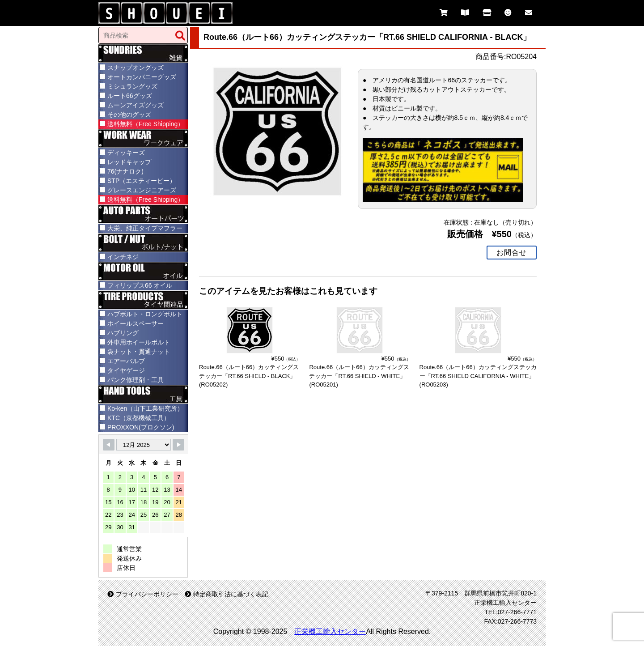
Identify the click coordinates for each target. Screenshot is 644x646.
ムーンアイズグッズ (136, 105)
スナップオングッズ (136, 68)
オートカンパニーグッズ (142, 77)
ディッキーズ (126, 153)
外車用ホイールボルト (139, 342)
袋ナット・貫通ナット (139, 352)
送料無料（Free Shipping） (146, 124)
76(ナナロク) (125, 171)
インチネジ (123, 257)
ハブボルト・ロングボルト (145, 314)
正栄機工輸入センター (330, 631)
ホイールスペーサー (136, 323)
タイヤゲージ (126, 370)
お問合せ (512, 251)
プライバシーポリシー (143, 594)
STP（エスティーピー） (142, 181)
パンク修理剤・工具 (136, 380)
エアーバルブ (126, 361)
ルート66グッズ (130, 96)
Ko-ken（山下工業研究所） (145, 408)
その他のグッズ (129, 115)
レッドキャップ (129, 162)
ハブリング (123, 333)
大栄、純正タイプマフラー (145, 228)
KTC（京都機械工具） (139, 418)
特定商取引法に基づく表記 (227, 594)
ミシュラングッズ (132, 86)
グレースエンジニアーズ (142, 190)
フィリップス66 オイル (140, 285)
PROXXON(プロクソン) (141, 427)
